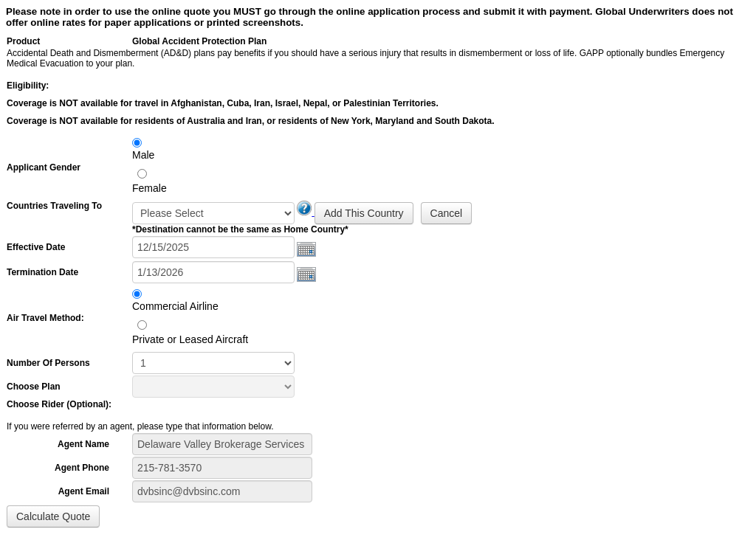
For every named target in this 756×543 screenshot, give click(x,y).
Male (143, 155)
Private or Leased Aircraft (190, 339)
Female (150, 188)
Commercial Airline (175, 306)
